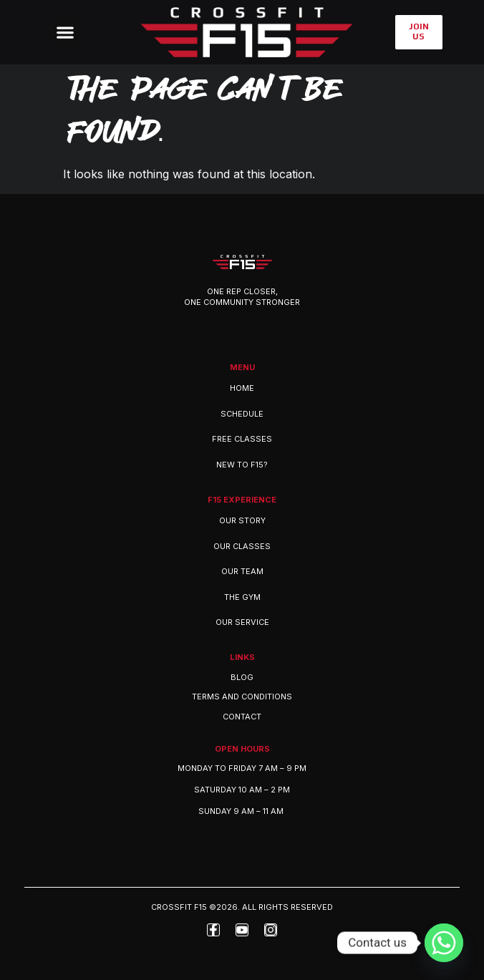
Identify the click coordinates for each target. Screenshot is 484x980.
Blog (242, 677)
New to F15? (242, 465)
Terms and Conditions (242, 697)
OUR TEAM (242, 571)
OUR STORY (242, 520)
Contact (242, 717)
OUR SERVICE (242, 622)
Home (242, 388)
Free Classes (242, 439)
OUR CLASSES (242, 546)
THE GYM (242, 597)
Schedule (242, 414)
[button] (66, 33)
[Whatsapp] (444, 943)
